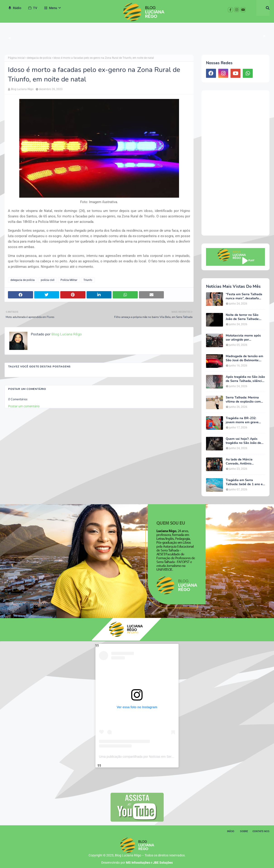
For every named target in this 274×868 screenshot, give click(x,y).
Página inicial (16, 58)
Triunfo (88, 280)
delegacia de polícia (39, 58)
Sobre (244, 831)
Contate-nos (261, 831)
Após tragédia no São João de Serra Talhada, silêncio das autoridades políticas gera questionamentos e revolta (245, 379)
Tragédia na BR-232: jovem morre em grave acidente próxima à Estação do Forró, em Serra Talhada (242, 420)
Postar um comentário (24, 406)
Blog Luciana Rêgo (22, 89)
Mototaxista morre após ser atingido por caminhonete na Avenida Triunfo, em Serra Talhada (245, 338)
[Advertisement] (235, 163)
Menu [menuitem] (51, 8)
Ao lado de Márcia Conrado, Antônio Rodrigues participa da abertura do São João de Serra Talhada (244, 462)
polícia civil (48, 280)
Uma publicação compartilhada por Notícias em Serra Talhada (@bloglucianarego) (157, 757)
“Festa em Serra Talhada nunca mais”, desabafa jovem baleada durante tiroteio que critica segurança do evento (244, 296)
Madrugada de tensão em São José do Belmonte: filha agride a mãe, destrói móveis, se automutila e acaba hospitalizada (245, 358)
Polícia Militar (69, 280)
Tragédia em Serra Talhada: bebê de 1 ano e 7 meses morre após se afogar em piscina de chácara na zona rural (244, 482)
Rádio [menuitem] (15, 8)
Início (231, 831)
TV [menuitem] (33, 8)
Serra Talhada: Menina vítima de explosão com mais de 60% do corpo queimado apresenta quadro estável (243, 400)
